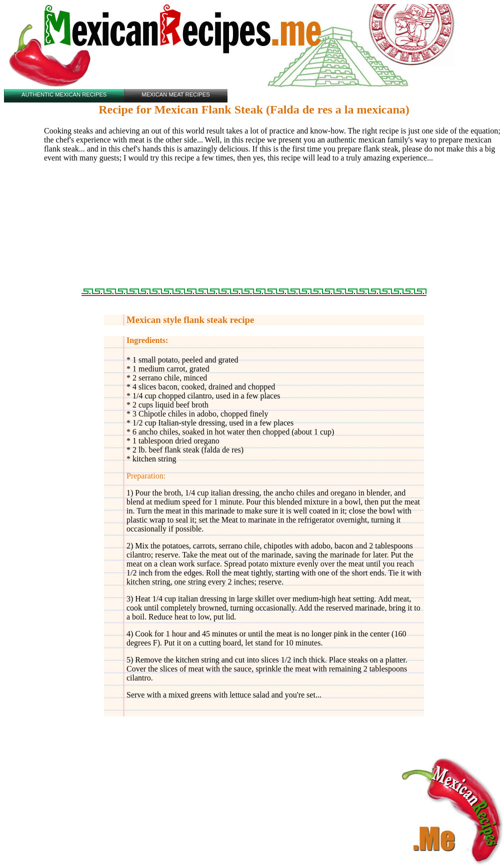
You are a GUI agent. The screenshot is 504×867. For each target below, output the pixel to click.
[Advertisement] (254, 229)
